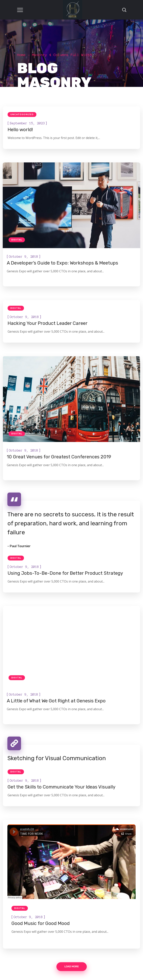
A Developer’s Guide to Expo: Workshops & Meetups (62, 263)
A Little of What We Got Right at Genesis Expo (56, 701)
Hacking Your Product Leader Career (48, 323)
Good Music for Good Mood (41, 923)
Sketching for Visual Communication (57, 758)
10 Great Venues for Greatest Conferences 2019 (59, 457)
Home (21, 55)
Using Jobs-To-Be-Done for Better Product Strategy (65, 573)
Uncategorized (22, 114)
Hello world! (20, 130)
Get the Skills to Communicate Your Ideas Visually (61, 787)
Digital (17, 240)
